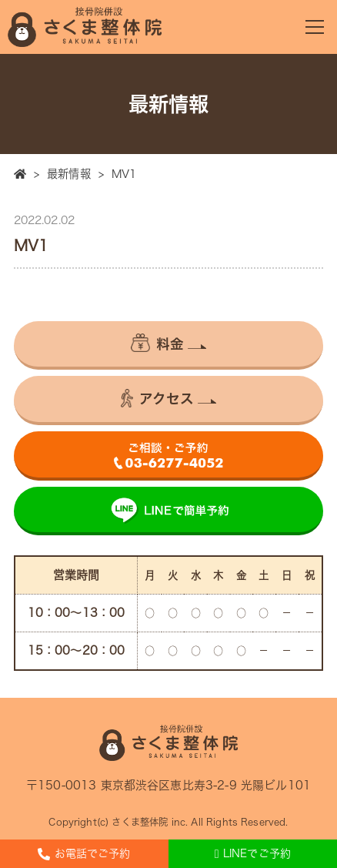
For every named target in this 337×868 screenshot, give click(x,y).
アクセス (158, 398)
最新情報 (69, 174)
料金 (157, 343)
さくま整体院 (140, 822)
